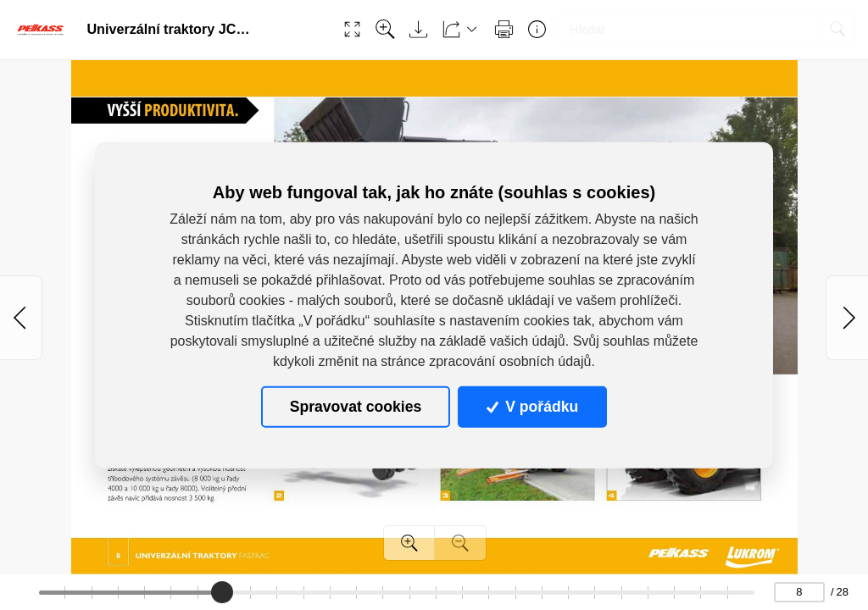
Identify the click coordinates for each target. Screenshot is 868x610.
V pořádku (532, 407)
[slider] (223, 592)
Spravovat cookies (356, 407)
